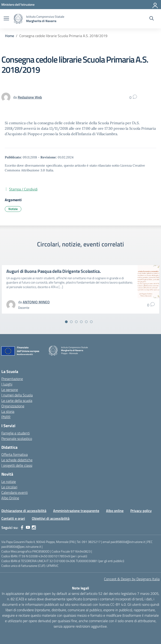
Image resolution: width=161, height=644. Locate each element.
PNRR (6, 417)
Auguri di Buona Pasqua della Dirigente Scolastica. (54, 271)
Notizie (13, 209)
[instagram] (34, 527)
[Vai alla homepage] (18, 19)
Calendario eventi (15, 492)
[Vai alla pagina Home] (10, 36)
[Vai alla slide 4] (81, 322)
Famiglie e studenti (16, 433)
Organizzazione (13, 406)
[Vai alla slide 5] (86, 322)
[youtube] (28, 527)
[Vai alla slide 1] (66, 322)
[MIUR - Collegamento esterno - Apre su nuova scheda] (18, 4)
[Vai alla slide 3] (76, 322)
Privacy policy (141, 511)
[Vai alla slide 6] (91, 322)
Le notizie (9, 482)
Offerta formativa (15, 454)
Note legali (80, 588)
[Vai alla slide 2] (71, 322)
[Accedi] (155, 5)
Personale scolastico (17, 439)
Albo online (115, 511)
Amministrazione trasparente (76, 511)
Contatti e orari (13, 518)
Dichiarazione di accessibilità (24, 511)
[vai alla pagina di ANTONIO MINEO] (36, 302)
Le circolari (9, 487)
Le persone (10, 390)
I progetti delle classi (17, 465)
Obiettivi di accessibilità (51, 518)
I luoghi (7, 384)
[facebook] (22, 527)
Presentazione (12, 379)
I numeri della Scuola (17, 395)
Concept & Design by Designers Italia (132, 579)
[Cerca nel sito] (152, 19)
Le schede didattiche (17, 460)
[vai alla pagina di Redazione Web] (30, 97)
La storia (8, 411)
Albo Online (10, 498)
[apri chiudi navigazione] (6, 19)
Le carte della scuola (17, 401)
